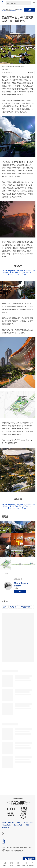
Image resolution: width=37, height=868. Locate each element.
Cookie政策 (13, 11)
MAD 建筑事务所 (25, 607)
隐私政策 (4, 11)
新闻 (5, 607)
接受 (30, 10)
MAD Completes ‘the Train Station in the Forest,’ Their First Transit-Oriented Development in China (18, 272)
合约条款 (20, 9)
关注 (20, 591)
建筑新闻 (13, 607)
